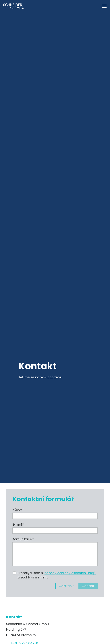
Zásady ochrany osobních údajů (70, 573)
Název (18, 510)
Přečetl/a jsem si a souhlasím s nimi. (57, 575)
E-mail (18, 525)
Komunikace (23, 539)
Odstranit (66, 586)
